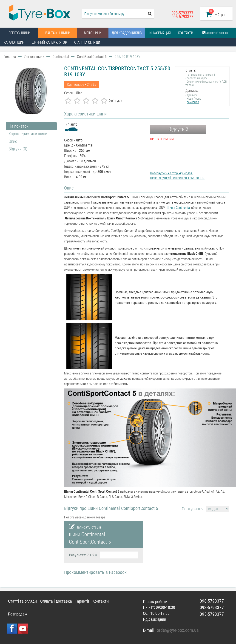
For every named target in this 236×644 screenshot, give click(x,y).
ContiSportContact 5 (92, 57)
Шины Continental (179, 208)
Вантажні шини (58, 33)
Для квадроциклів (127, 33)
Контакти (185, 33)
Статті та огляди (87, 42)
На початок (18, 126)
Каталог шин (14, 42)
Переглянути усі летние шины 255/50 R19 (177, 178)
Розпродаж (18, 614)
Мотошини (93, 33)
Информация (160, 33)
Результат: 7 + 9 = (83, 555)
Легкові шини (19, 33)
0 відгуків (115, 101)
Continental (61, 57)
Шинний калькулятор (49, 42)
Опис (13, 141)
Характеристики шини (28, 134)
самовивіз (193, 102)
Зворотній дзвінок (215, 33)
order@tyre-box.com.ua (178, 630)
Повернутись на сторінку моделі (171, 173)
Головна (10, 57)
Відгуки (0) (18, 149)
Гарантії (82, 601)
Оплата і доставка (56, 601)
